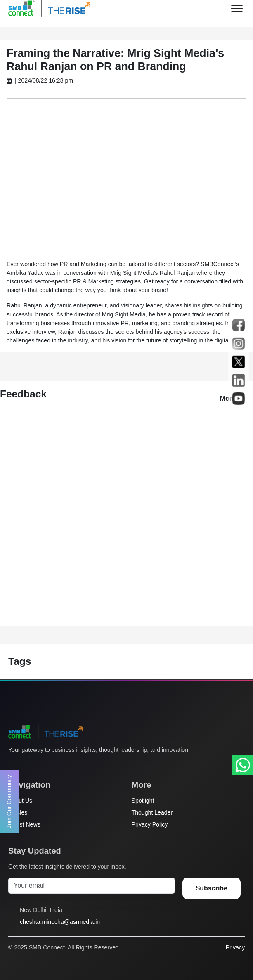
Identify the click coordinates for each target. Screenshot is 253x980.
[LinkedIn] (60, 765)
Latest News (24, 824)
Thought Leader (152, 812)
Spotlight (143, 801)
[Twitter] (13, 765)
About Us (20, 801)
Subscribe (212, 888)
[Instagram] (44, 765)
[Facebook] (28, 765)
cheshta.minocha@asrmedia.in (60, 922)
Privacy (235, 947)
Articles (18, 812)
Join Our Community (9, 802)
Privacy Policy (150, 824)
